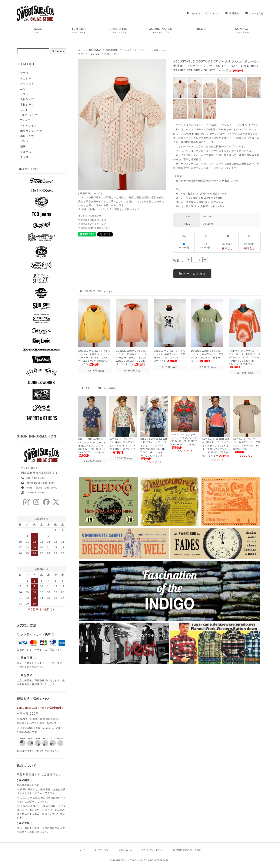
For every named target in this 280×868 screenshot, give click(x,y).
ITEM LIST (96, 54)
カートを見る (254, 13)
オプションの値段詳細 (91, 215)
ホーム (82, 50)
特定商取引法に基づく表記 (93, 219)
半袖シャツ (165, 50)
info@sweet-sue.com (40, 483)
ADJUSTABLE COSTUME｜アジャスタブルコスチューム (122, 50)
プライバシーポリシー (153, 851)
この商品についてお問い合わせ (96, 227)
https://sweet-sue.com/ (42, 488)
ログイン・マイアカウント (202, 13)
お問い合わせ (125, 851)
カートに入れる (192, 273)
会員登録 (232, 13)
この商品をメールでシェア (93, 223)
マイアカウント (100, 851)
